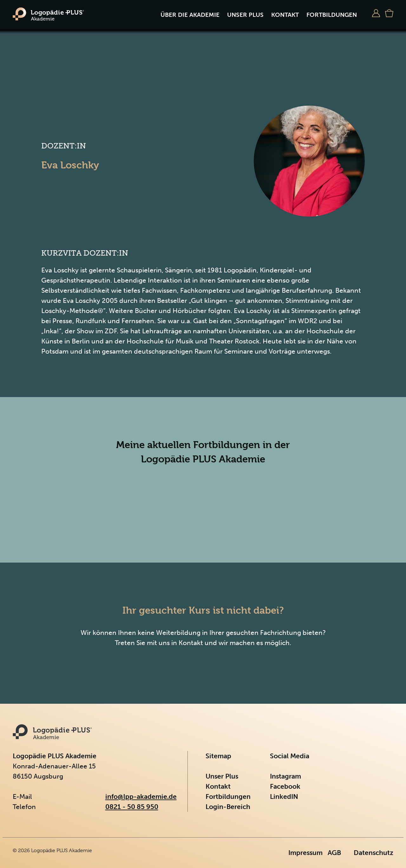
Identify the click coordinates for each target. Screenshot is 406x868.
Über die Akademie (190, 15)
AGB (334, 853)
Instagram (285, 776)
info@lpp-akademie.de (141, 796)
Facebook (285, 786)
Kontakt (285, 15)
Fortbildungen (332, 15)
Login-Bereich (228, 807)
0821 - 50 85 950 (132, 807)
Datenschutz (373, 853)
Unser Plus (245, 15)
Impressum (305, 853)
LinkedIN (284, 796)
